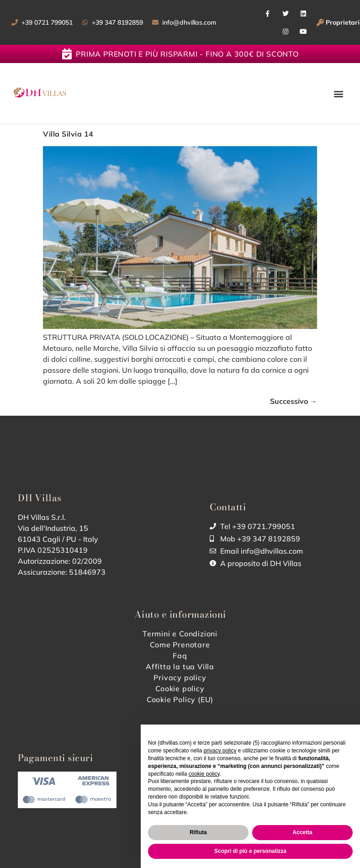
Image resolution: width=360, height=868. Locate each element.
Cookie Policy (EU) (180, 699)
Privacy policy (180, 677)
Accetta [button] (302, 832)
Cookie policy (180, 688)
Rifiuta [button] (198, 832)
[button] (339, 93)
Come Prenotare (180, 645)
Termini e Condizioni (180, 634)
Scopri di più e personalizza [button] (250, 851)
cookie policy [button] (204, 774)
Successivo (294, 401)
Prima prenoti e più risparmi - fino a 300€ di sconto (187, 54)
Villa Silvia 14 (68, 134)
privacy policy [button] (220, 751)
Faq (180, 656)
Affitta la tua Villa (180, 667)
